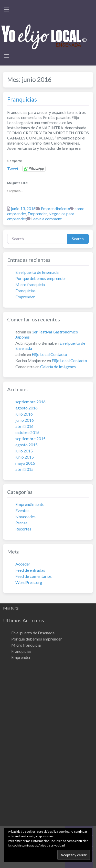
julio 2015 (24, 451)
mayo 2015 (25, 463)
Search (78, 239)
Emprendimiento (56, 208)
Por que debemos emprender (41, 278)
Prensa (21, 523)
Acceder (23, 564)
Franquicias (22, 99)
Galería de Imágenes (58, 367)
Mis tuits (11, 608)
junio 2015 (25, 457)
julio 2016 (24, 414)
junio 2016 (25, 420)
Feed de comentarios (34, 576)
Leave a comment (46, 219)
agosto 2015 (26, 445)
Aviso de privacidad (52, 845)
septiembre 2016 (30, 402)
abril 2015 (24, 469)
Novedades (25, 517)
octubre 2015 (27, 432)
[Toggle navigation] (6, 9)
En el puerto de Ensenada (37, 272)
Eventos (22, 510)
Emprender (37, 214)
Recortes (23, 529)
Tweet (13, 168)
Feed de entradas (30, 570)
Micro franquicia (30, 284)
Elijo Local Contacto (49, 354)
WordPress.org (29, 582)
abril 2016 (24, 426)
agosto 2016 (26, 408)
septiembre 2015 (30, 438)
